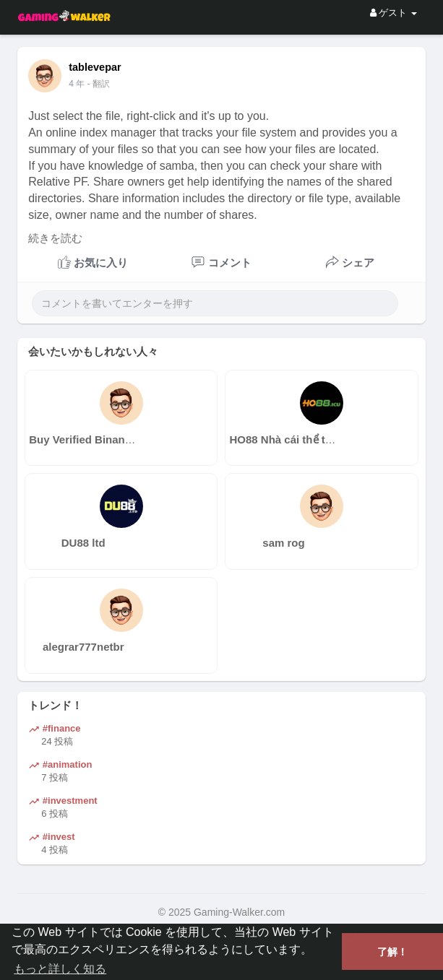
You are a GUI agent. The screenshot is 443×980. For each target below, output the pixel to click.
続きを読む (55, 238)
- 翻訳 (99, 84)
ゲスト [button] (393, 13)
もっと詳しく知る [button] (60, 969)
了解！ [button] (392, 952)
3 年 (77, 84)
